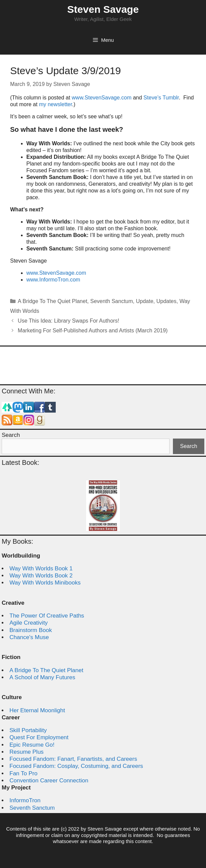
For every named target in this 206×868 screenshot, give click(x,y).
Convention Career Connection (49, 781)
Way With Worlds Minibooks (45, 583)
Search (11, 435)
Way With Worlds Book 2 (41, 576)
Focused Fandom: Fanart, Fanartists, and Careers (73, 759)
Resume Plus (27, 752)
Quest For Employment (39, 737)
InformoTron (25, 800)
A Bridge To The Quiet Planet (53, 301)
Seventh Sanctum (111, 301)
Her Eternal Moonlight (37, 710)
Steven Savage (103, 9)
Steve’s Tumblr (161, 98)
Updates (166, 301)
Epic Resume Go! (32, 745)
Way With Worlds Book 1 (41, 568)
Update (145, 301)
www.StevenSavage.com (102, 98)
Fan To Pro (23, 773)
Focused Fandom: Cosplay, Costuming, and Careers (76, 766)
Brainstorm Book (31, 630)
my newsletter (55, 104)
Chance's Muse (29, 637)
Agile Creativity (29, 623)
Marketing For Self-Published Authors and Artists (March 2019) (93, 331)
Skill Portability (28, 730)
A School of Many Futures (42, 677)
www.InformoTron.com (53, 280)
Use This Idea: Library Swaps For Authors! (69, 321)
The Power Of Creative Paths (47, 616)
